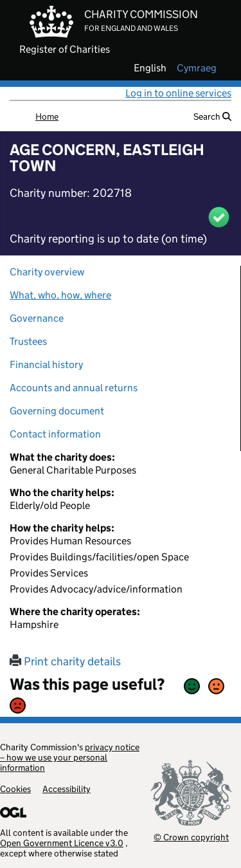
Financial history (46, 365)
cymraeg (197, 68)
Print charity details (65, 661)
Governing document (57, 411)
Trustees (28, 341)
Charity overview (47, 272)
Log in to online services (178, 93)
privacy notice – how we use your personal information (70, 757)
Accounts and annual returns (74, 388)
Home (47, 116)
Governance (37, 318)
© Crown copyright (191, 837)
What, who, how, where (60, 295)
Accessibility (67, 789)
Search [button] (212, 116)
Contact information (55, 434)
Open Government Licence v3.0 (62, 843)
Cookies (15, 789)
